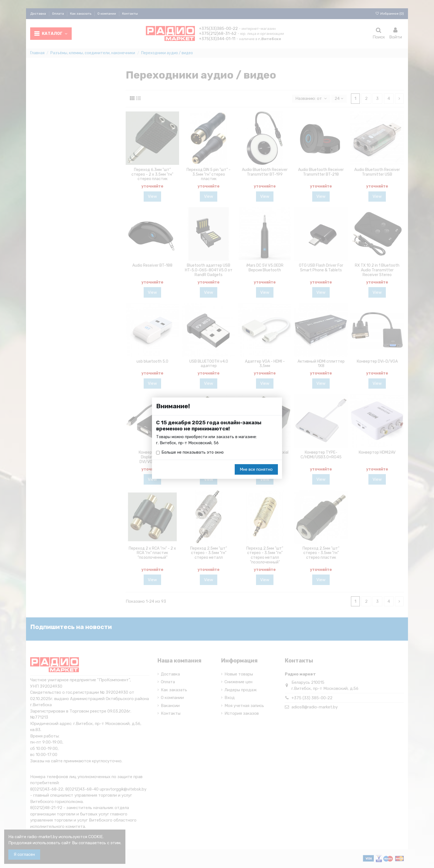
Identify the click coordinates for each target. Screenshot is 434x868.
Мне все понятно (256, 470)
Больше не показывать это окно (193, 453)
